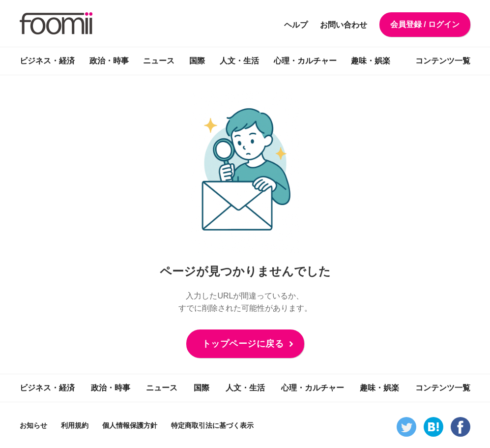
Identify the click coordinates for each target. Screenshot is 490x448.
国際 (197, 61)
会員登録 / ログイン (425, 24)
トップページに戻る (243, 344)
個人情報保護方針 (130, 425)
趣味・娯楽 (371, 61)
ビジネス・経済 (47, 61)
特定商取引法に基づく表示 (212, 425)
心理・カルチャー (305, 61)
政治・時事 (109, 61)
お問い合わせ (344, 25)
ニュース (159, 61)
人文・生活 (239, 61)
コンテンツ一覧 (443, 61)
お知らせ (33, 425)
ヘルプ (296, 25)
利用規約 (75, 425)
